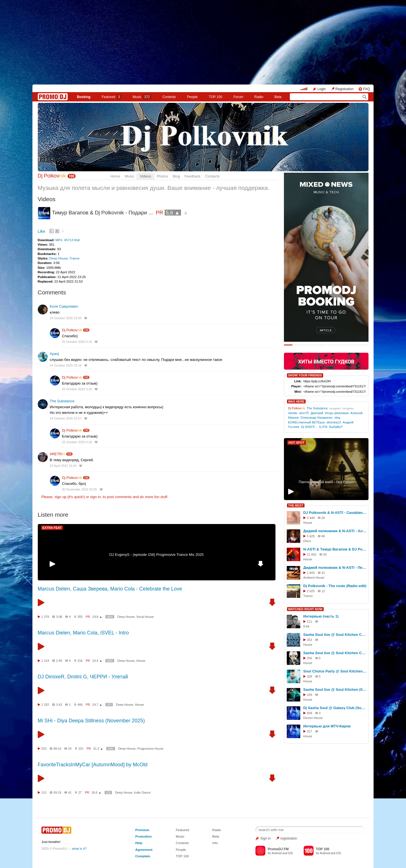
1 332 (45, 705)
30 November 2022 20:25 (80, 489)
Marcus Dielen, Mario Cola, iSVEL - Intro (83, 633)
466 (80, 705)
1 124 (45, 661)
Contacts (212, 176)
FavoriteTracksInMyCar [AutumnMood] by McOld (93, 765)
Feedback (192, 176)
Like (42, 231)
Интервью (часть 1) (321, 616)
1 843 (311, 573)
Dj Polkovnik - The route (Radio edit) (335, 586)
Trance (74, 258)
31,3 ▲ (98, 749)
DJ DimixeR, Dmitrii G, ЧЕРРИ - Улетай (83, 677)
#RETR (58, 454)
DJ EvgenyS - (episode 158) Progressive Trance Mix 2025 (157, 555)
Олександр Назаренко (316, 418)
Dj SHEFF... (309, 427)
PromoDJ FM (278, 849)
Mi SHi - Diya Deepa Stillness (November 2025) (91, 721)
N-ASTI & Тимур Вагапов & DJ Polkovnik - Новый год (335, 549)
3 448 (311, 518)
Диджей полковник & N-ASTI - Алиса (335, 531)
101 (81, 749)
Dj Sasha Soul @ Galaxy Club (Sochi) (335, 708)
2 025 (311, 591)
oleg (337, 418)
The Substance (62, 401)
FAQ (367, 89)
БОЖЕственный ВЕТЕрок (306, 422)
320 (109, 705)
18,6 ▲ (96, 792)
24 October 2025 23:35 (66, 318)
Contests (182, 843)
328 (310, 676)
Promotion (144, 836)
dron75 (304, 413)
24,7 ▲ (97, 705)
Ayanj (54, 354)
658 (310, 713)
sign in (96, 497)
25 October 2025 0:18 (77, 342)
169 (310, 695)
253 (310, 640)
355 (80, 617)
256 (310, 658)
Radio (259, 97)
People (192, 97)
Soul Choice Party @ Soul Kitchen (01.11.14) (335, 671)
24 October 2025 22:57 (66, 418)
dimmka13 (334, 422)
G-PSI (323, 427)
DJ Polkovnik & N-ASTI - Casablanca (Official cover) (335, 513)
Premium (142, 830)
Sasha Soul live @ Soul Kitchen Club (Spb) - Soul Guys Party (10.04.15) (335, 653)
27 (80, 792)
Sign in (265, 838)
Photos (162, 176)
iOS (291, 853)
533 (44, 749)
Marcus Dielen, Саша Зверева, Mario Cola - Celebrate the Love (110, 589)
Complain (143, 856)
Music (142, 97)
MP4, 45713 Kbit (67, 240)
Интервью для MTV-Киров (327, 726)
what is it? (79, 848)
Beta (278, 97)
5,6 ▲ (173, 213)
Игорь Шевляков (337, 413)
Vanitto (293, 413)
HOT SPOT (297, 443)
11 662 (312, 554)
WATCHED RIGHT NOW (305, 609)
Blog (176, 176)
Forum (238, 97)
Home (115, 176)
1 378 (45, 617)
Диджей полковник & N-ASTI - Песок (335, 568)
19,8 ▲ (97, 617)
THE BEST (296, 505)
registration (289, 838)
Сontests (169, 97)
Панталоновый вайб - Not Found (326, 482)
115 (44, 792)
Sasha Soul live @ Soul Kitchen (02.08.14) (335, 690)
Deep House (59, 258)
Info (215, 843)
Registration (345, 89)
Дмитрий (317, 413)
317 (310, 731)
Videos (145, 176)
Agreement (144, 850)
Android (277, 853)
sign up (60, 497)
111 (310, 621)
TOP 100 (216, 97)
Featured (112, 97)
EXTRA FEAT (52, 528)
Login (322, 89)
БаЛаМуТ (336, 427)
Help (139, 843)
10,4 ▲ (97, 661)
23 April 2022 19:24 (63, 466)
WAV (110, 617)
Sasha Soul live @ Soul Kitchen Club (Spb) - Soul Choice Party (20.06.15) (335, 635)
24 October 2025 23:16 (66, 365)
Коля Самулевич (64, 306)
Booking (84, 97)
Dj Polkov (52, 176)
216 (80, 661)
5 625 (311, 536)
